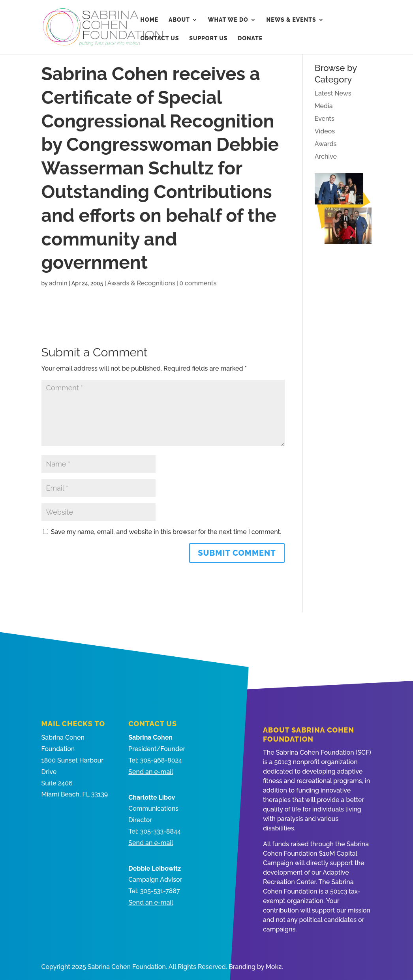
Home (150, 20)
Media (324, 106)
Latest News (333, 93)
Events (325, 119)
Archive (326, 156)
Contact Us (160, 38)
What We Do (228, 20)
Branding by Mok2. (256, 967)
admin (58, 283)
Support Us (208, 38)
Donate (250, 38)
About (179, 20)
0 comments (198, 283)
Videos (325, 131)
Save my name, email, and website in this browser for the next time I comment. (166, 532)
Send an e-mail (151, 772)
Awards (326, 144)
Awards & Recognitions (141, 283)
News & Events (291, 20)
